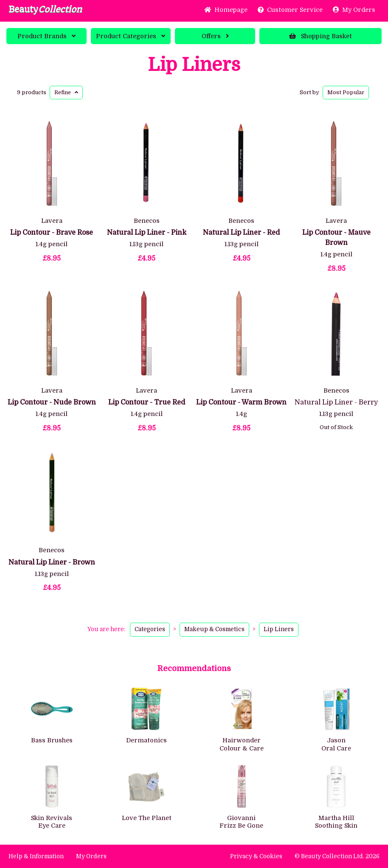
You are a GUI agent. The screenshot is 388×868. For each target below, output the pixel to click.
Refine (66, 92)
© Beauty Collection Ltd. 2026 (337, 856)
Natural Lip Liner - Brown (52, 562)
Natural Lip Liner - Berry (336, 402)
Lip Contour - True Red (147, 402)
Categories (131, 36)
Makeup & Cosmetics (214, 629)
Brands (46, 36)
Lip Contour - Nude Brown (52, 402)
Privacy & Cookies (256, 856)
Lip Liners (194, 65)
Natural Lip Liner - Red (241, 233)
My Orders (354, 10)
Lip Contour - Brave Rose (52, 233)
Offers (215, 36)
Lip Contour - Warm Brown (241, 402)
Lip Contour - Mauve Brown (336, 238)
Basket (321, 36)
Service (290, 10)
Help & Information (36, 856)
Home (226, 10)
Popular (346, 92)
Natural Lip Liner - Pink (147, 233)
